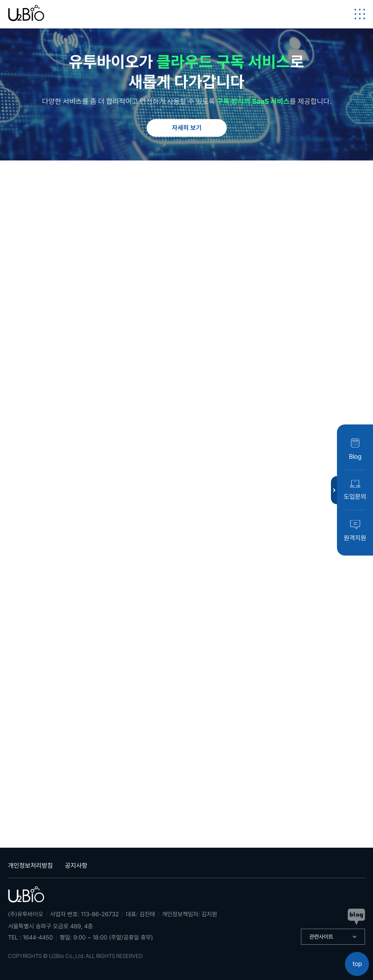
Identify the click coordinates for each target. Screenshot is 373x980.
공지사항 (76, 866)
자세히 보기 (187, 128)
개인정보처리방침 (30, 866)
